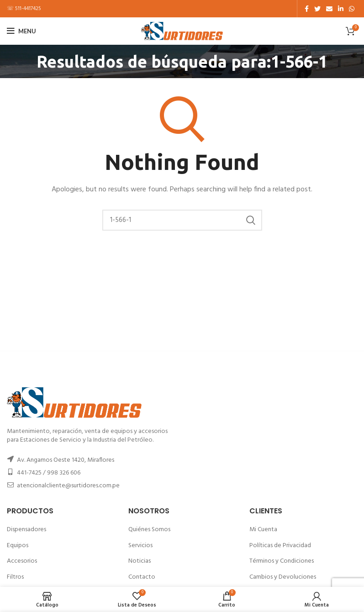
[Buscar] (182, 220)
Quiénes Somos (149, 530)
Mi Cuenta (263, 530)
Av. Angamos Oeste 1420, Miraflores (66, 460)
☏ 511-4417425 (24, 9)
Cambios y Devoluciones (283, 577)
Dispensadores (26, 530)
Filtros (15, 577)
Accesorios (22, 561)
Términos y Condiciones (282, 561)
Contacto (142, 577)
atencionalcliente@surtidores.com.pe (68, 486)
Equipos (18, 546)
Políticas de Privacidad (280, 546)
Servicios (140, 546)
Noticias (140, 561)
